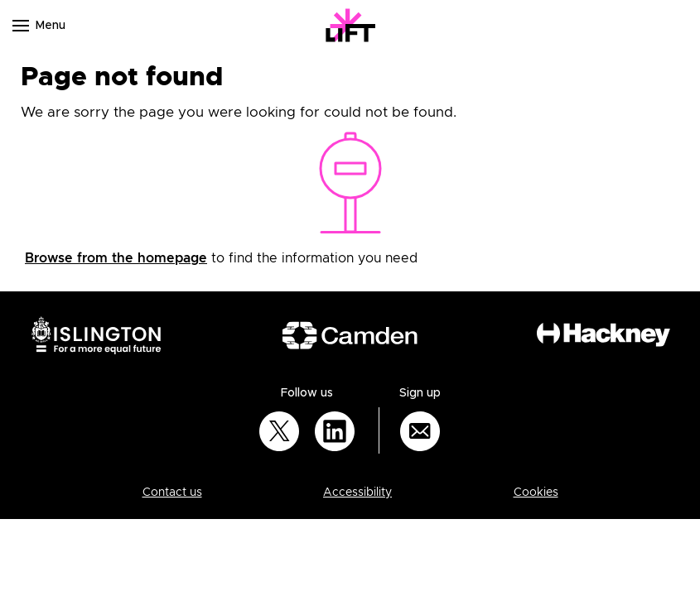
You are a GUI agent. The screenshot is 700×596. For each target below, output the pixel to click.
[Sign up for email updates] (420, 431)
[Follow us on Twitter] (279, 431)
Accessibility (357, 493)
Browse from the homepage (116, 258)
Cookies (536, 493)
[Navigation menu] (21, 26)
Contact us (172, 493)
